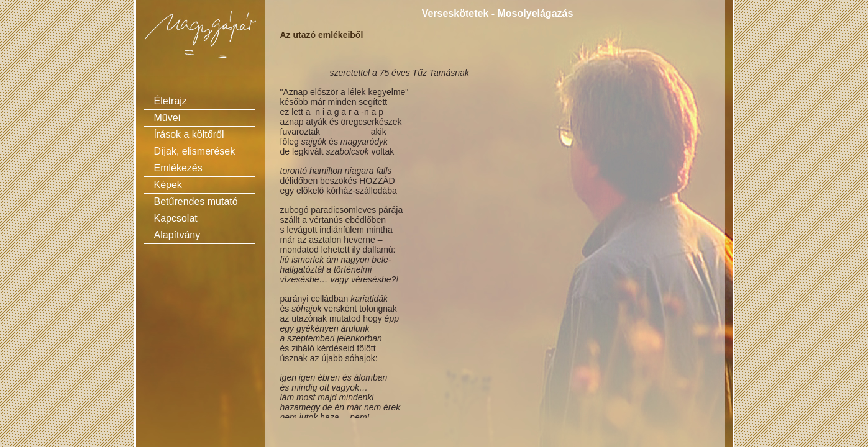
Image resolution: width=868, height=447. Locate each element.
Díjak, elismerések (195, 151)
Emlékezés (178, 168)
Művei (167, 118)
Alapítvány (177, 235)
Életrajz (171, 101)
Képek (168, 185)
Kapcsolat (176, 218)
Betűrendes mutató (196, 201)
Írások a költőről (189, 134)
